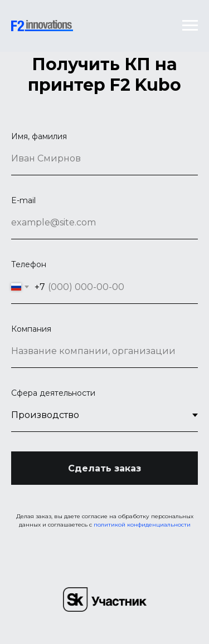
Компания (31, 329)
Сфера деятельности (53, 393)
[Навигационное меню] (190, 26)
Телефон (29, 264)
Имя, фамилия (39, 136)
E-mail (23, 200)
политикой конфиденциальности (142, 525)
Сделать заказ (104, 468)
